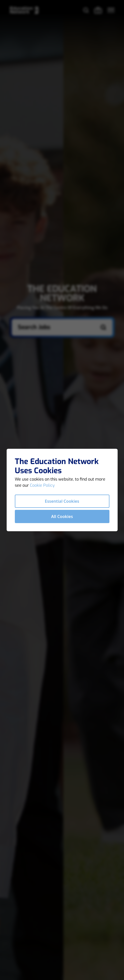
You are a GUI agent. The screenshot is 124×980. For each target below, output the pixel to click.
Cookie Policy (42, 485)
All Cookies (62, 516)
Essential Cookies (62, 501)
